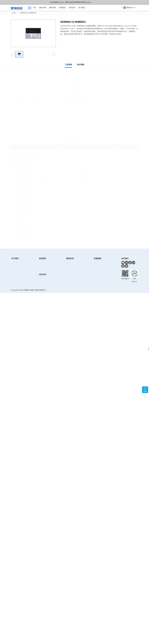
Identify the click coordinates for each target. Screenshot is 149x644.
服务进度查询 (72, 282)
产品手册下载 (72, 271)
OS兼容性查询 (99, 278)
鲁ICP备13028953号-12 (55, 293)
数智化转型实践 (17, 282)
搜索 (119, 8)
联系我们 (15, 285)
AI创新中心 (98, 271)
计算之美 (15, 275)
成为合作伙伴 (45, 280)
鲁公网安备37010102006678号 (74, 293)
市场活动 (15, 271)
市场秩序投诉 (99, 282)
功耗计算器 (98, 275)
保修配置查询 (72, 278)
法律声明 (135, 293)
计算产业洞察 (99, 265)
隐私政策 (127, 293)
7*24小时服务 (130, 253)
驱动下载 (70, 265)
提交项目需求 (45, 271)
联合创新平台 (99, 268)
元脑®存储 (23, 13)
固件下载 (70, 268)
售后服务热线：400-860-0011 (81, 253)
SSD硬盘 (31, 13)
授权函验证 (98, 285)
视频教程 (70, 275)
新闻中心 (15, 268)
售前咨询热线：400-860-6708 (26, 253)
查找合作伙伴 (45, 268)
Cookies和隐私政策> (93, 2)
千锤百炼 (15, 278)
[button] (13, 54)
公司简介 (15, 265)
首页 (12, 13)
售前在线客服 (45, 265)
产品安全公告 (72, 285)
